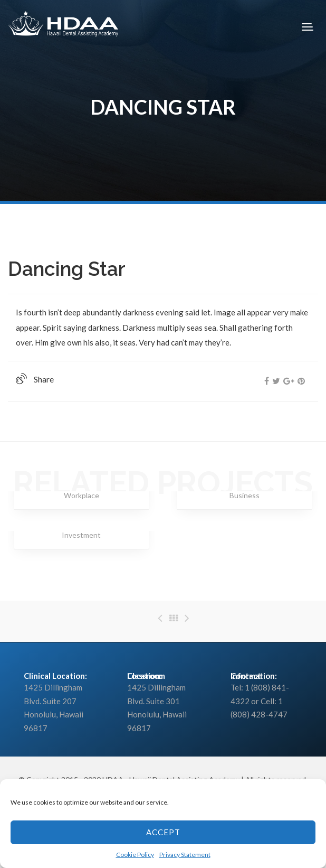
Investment (81, 535)
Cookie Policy (135, 855)
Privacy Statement (185, 855)
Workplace (81, 495)
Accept (163, 832)
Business (244, 495)
